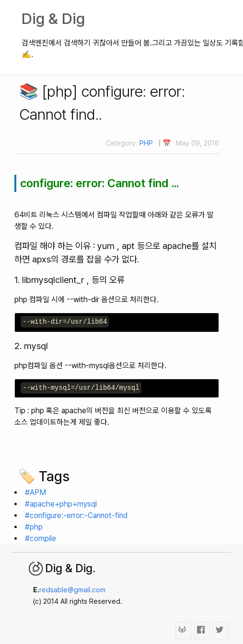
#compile (40, 538)
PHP (146, 143)
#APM (35, 492)
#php (34, 527)
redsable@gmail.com (72, 590)
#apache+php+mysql (61, 504)
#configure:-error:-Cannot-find (76, 515)
